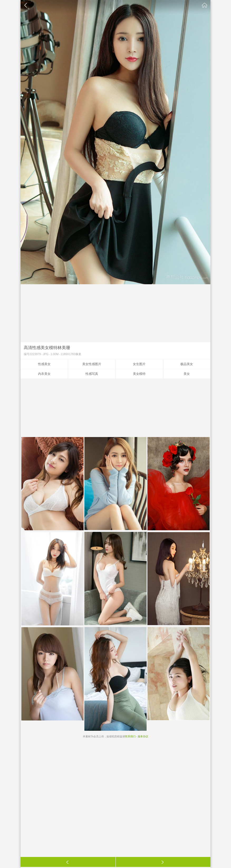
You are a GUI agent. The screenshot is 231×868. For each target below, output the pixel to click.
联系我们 (130, 736)
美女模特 (139, 374)
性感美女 (44, 364)
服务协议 (143, 736)
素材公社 (205, 5)
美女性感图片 (92, 364)
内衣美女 (44, 374)
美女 (187, 374)
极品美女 (187, 364)
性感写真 (92, 374)
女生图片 (139, 364)
